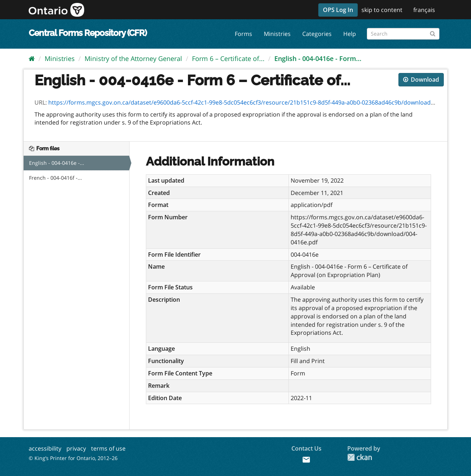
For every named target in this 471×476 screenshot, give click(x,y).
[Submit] (433, 32)
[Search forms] (403, 34)
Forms (243, 34)
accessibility (45, 448)
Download (421, 80)
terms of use (108, 448)
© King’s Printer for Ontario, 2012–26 (73, 458)
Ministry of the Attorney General (133, 58)
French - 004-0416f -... (56, 178)
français (424, 10)
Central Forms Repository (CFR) (88, 33)
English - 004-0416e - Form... (318, 58)
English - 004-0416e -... (57, 163)
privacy (76, 448)
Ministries (277, 34)
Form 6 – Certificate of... (228, 58)
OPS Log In (338, 10)
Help (350, 34)
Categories (317, 34)
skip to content (382, 10)
